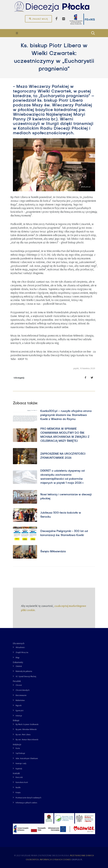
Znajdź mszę (38, 19)
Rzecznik (19, 777)
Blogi (17, 657)
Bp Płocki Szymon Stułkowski (27, 724)
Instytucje (17, 744)
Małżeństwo (20, 700)
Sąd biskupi (20, 753)
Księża (18, 792)
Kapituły (19, 768)
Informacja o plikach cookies (26, 803)
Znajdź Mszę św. (22, 652)
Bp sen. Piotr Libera (23, 734)
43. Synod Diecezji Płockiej (26, 676)
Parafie (18, 787)
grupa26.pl (77, 859)
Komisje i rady (21, 763)
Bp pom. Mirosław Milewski (26, 729)
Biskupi (16, 720)
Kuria (18, 748)
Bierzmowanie (21, 695)
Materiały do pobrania (24, 671)
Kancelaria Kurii (22, 782)
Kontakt (16, 773)
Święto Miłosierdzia (53, 552)
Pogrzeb (19, 705)
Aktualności (20, 647)
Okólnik (19, 666)
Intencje (19, 716)
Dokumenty (18, 662)
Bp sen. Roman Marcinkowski (27, 739)
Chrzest (19, 685)
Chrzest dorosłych (23, 690)
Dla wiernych (19, 643)
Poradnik (17, 681)
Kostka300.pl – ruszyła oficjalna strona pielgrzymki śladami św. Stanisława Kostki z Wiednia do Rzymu (66, 415)
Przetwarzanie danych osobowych (28, 798)
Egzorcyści (20, 710)
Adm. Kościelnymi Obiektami (27, 758)
